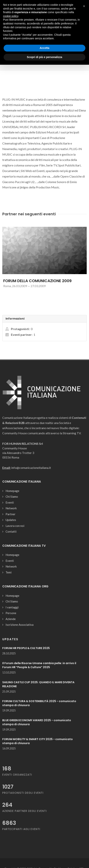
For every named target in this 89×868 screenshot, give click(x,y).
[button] (84, 6)
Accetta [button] (44, 48)
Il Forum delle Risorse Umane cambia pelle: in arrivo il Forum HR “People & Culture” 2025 (39, 665)
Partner (11, 514)
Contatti (11, 531)
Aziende (11, 619)
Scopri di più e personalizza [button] (44, 57)
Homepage (12, 491)
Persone (11, 613)
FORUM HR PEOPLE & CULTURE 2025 (26, 648)
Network (11, 508)
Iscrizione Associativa (20, 625)
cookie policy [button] (11, 16)
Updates (11, 520)
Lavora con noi (15, 526)
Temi (9, 572)
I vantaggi (12, 607)
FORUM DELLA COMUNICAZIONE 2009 (37, 281)
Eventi (10, 502)
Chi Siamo (12, 497)
